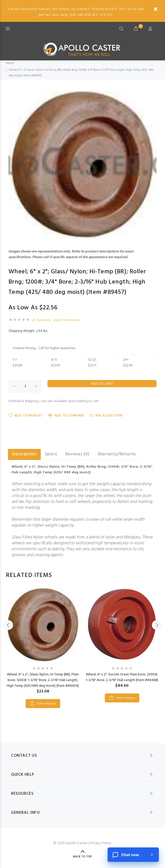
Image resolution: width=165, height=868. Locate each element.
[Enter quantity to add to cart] (25, 386)
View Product (46, 704)
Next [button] (157, 625)
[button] (152, 95)
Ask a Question (106, 416)
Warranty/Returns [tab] (117, 454)
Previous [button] (8, 625)
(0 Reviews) (42, 320)
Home (10, 63)
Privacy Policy (101, 843)
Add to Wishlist (26, 416)
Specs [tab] (51, 454)
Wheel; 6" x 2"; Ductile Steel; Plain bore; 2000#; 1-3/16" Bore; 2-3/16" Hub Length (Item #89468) (122, 677)
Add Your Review (67, 320)
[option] (43, 643)
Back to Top (82, 857)
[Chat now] (133, 855)
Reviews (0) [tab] (77, 454)
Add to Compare (66, 416)
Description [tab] (24, 454)
